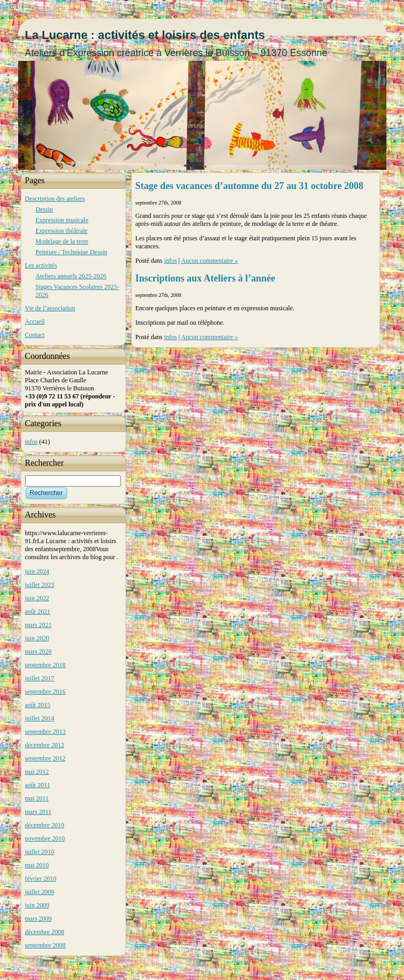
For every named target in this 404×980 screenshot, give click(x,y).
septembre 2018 (45, 665)
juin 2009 (37, 905)
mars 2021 (38, 625)
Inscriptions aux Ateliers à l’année (205, 278)
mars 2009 (38, 919)
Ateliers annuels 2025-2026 (71, 276)
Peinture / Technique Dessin (72, 252)
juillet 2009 (40, 892)
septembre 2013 (45, 732)
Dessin (45, 209)
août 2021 (38, 611)
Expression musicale (62, 220)
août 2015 (38, 705)
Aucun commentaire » (209, 261)
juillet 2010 (40, 852)
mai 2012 (37, 772)
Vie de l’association (50, 308)
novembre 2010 (45, 838)
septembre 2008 (45, 945)
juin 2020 (37, 638)
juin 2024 (37, 571)
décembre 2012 (45, 745)
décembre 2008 (45, 932)
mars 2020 (38, 652)
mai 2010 (37, 865)
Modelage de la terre (62, 241)
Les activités (41, 265)
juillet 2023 (40, 585)
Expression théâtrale (62, 231)
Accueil (35, 322)
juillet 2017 (40, 678)
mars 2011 (38, 812)
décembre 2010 (45, 825)
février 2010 (41, 879)
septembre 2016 (45, 692)
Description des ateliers (55, 199)
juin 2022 (37, 598)
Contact (35, 335)
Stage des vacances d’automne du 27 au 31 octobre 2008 (249, 186)
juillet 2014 (40, 718)
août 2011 (38, 785)
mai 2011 (37, 798)
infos (31, 442)
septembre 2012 (45, 758)
